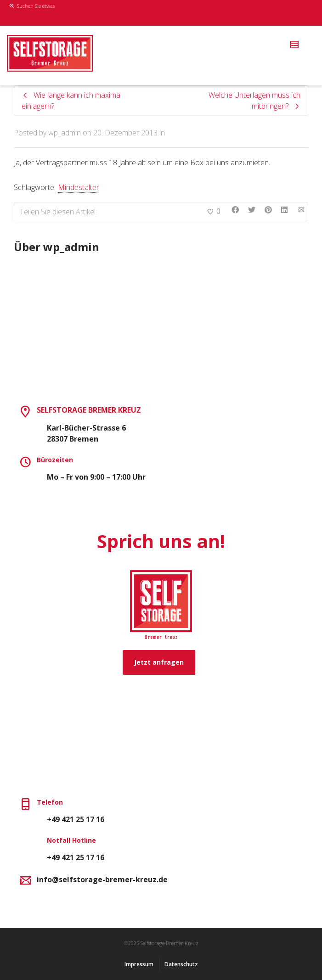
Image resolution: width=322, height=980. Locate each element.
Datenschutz (181, 964)
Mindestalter (79, 187)
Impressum (139, 964)
